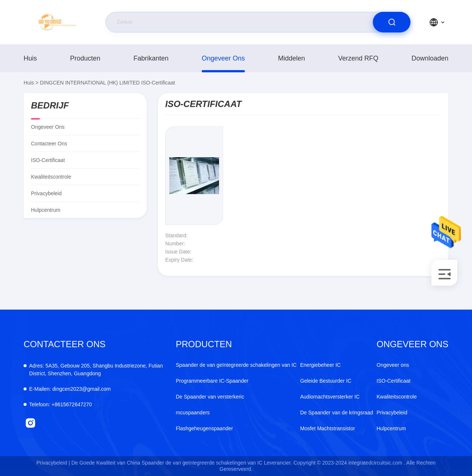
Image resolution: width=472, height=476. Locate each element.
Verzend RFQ (358, 58)
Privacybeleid (46, 193)
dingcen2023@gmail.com (70, 389)
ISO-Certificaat (393, 381)
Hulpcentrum (46, 210)
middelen (291, 58)
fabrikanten (151, 58)
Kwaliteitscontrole (51, 177)
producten (85, 58)
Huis (30, 58)
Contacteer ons (49, 144)
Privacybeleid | (53, 463)
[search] (392, 22)
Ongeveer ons (223, 58)
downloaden (430, 58)
